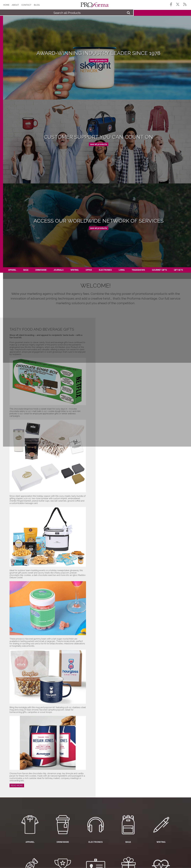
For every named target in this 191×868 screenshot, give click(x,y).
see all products (99, 60)
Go (129, 13)
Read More (17, 785)
